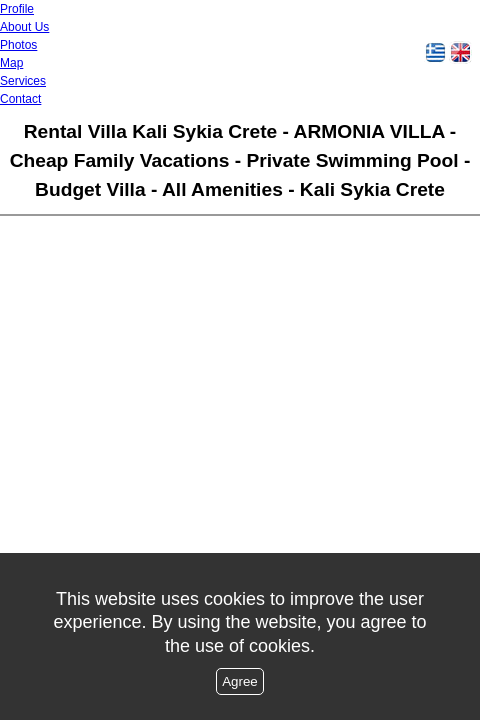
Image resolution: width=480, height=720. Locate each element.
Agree (240, 681)
